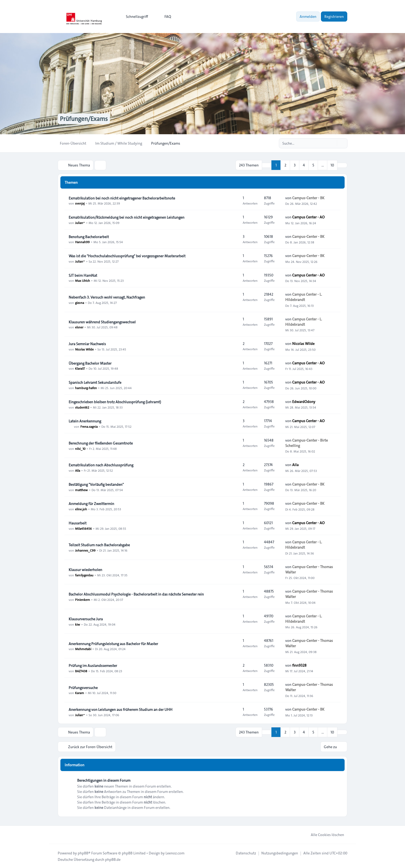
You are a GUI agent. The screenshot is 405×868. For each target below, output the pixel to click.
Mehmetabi (83, 649)
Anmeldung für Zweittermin (91, 503)
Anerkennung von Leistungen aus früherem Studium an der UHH (121, 709)
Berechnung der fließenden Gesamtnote (101, 443)
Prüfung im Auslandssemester (93, 665)
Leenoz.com (175, 853)
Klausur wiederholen (85, 569)
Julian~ (80, 222)
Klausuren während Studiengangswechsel (102, 322)
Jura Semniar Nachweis (87, 344)
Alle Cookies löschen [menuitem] (324, 834)
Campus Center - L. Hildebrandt (304, 297)
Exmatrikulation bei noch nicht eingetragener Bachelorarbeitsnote (122, 198)
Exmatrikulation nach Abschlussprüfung (101, 465)
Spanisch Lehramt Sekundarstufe (95, 382)
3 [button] (295, 165)
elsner (79, 327)
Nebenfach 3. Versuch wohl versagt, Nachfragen (107, 297)
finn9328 (299, 665)
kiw (78, 624)
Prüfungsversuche (83, 687)
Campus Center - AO (308, 217)
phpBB (83, 853)
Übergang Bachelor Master (90, 363)
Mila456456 (83, 528)
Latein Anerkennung (85, 421)
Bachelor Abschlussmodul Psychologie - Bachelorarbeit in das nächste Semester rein (136, 594)
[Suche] (332, 143)
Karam (80, 693)
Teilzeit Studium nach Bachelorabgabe (99, 545)
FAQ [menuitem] (164, 17)
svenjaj (80, 203)
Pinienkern (82, 599)
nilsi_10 (80, 448)
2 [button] (285, 165)
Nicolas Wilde (84, 349)
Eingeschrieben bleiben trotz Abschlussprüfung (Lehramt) (115, 402)
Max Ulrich (82, 280)
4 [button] (304, 165)
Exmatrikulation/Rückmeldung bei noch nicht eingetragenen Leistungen (127, 217)
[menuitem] (135, 17)
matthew (81, 490)
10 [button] (332, 165)
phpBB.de (113, 859)
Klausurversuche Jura (86, 619)
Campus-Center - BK (308, 198)
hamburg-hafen (86, 388)
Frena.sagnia (89, 426)
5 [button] (313, 165)
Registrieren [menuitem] (334, 17)
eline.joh (81, 509)
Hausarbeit (78, 523)
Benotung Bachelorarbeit (89, 237)
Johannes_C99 (85, 550)
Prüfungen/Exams (85, 119)
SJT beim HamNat (83, 275)
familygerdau (84, 575)
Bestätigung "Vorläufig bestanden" (96, 484)
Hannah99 (82, 242)
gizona (80, 302)
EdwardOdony (304, 401)
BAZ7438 (81, 671)
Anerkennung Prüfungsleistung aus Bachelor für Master (113, 643)
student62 (82, 407)
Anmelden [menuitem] (308, 17)
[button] (342, 165)
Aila (78, 470)
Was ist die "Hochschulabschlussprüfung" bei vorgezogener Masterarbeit (127, 256)
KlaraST (80, 368)
